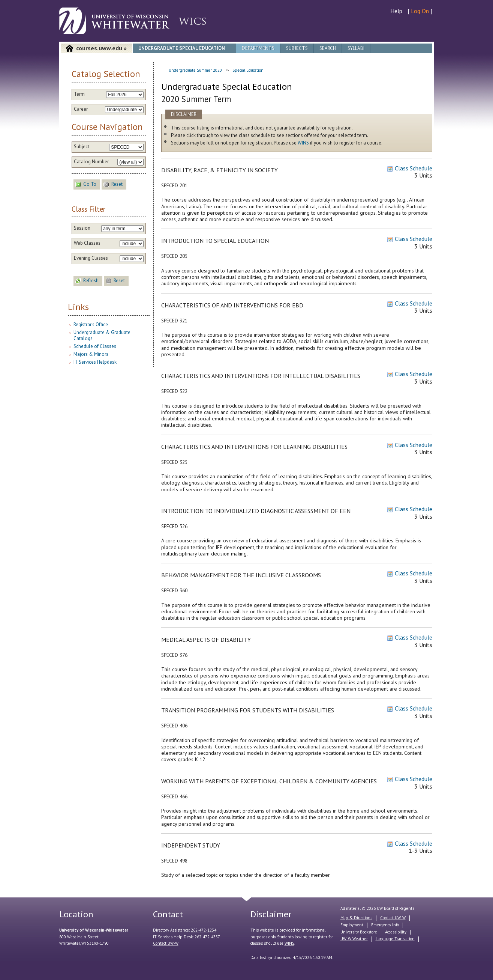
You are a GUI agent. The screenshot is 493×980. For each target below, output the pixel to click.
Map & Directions (356, 918)
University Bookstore (359, 932)
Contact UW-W (166, 943)
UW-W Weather (354, 939)
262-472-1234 (204, 930)
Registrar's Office (91, 324)
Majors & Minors (91, 354)
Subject (82, 147)
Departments (258, 48)
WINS (303, 143)
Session (82, 228)
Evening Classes (91, 258)
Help (396, 11)
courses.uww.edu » (101, 48)
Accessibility (396, 932)
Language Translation (395, 939)
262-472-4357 (207, 937)
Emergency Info (385, 925)
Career (81, 109)
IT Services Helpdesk (95, 362)
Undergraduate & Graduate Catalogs (102, 335)
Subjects (297, 48)
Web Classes (87, 243)
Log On (420, 11)
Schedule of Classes (95, 346)
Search (328, 48)
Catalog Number (91, 162)
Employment (352, 925)
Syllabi (356, 48)
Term (79, 94)
